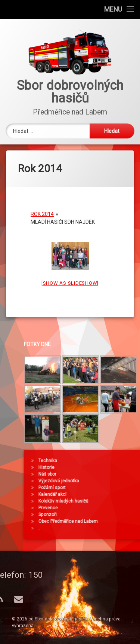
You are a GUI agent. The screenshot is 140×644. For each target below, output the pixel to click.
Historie (99, 467)
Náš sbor (100, 474)
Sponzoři (101, 515)
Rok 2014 (42, 207)
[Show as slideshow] (70, 276)
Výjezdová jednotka (112, 481)
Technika (101, 461)
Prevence (101, 508)
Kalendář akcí (105, 494)
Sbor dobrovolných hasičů (61, 619)
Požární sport (105, 488)
